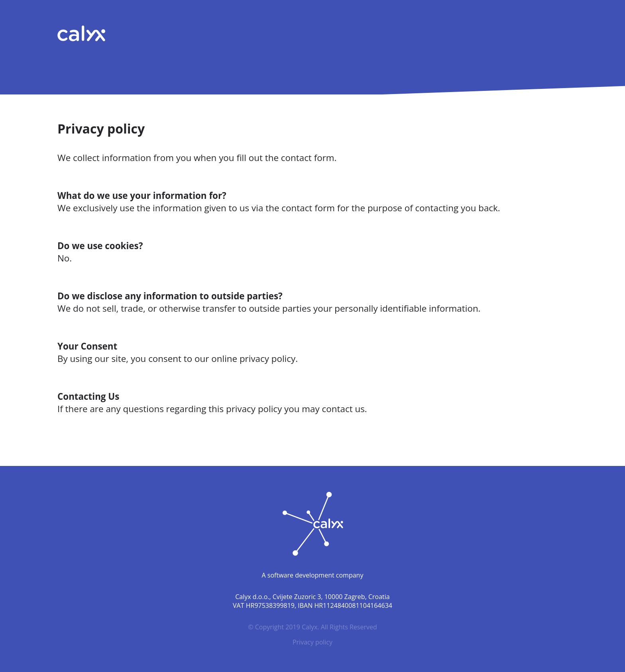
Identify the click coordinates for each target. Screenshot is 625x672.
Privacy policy (312, 642)
